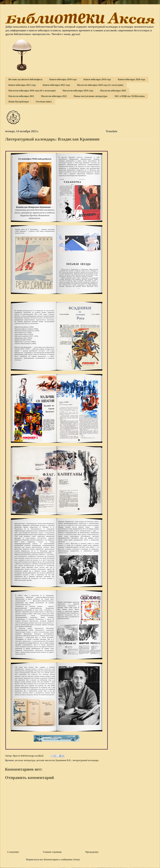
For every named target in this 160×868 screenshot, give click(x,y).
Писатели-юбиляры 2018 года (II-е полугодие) (32, 91)
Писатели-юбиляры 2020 (113, 91)
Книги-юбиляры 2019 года (97, 79)
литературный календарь (85, 760)
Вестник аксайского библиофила (25, 79)
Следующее (13, 852)
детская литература (25, 760)
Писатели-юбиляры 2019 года (78, 91)
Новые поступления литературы (90, 96)
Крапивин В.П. (63, 760)
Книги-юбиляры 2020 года (131, 79)
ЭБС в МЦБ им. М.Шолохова (129, 96)
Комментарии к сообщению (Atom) (62, 859)
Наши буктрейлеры (19, 102)
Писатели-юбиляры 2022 (54, 96)
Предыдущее (92, 852)
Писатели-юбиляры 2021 (21, 96)
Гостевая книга (44, 102)
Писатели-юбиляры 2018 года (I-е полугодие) (100, 85)
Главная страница (52, 852)
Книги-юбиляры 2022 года (56, 85)
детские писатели (45, 760)
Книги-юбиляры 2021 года (22, 85)
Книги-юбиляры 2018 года (63, 79)
